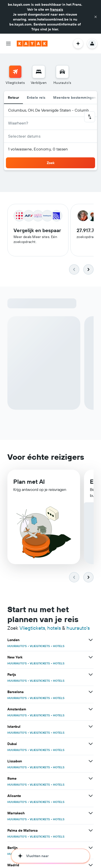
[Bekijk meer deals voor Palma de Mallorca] (91, 831)
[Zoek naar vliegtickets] (15, 72)
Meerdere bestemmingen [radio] (75, 97)
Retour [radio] (13, 97)
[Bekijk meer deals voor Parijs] (91, 675)
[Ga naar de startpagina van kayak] (32, 44)
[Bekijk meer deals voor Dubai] (91, 744)
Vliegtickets (32, 628)
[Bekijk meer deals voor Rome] (91, 779)
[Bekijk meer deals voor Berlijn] (91, 848)
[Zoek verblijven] (39, 72)
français (57, 9)
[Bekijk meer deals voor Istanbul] (91, 727)
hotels (54, 628)
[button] (96, 17)
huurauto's (78, 628)
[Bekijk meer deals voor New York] (91, 658)
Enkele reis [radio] (36, 97)
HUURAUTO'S (17, 646)
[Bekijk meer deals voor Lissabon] (91, 762)
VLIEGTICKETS (40, 646)
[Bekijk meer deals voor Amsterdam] (91, 710)
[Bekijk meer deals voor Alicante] (91, 796)
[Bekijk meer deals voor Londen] (91, 640)
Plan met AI (29, 482)
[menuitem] (15, 75)
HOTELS (59, 646)
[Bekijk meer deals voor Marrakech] (91, 814)
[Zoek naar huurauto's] (62, 72)
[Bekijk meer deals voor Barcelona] (91, 692)
